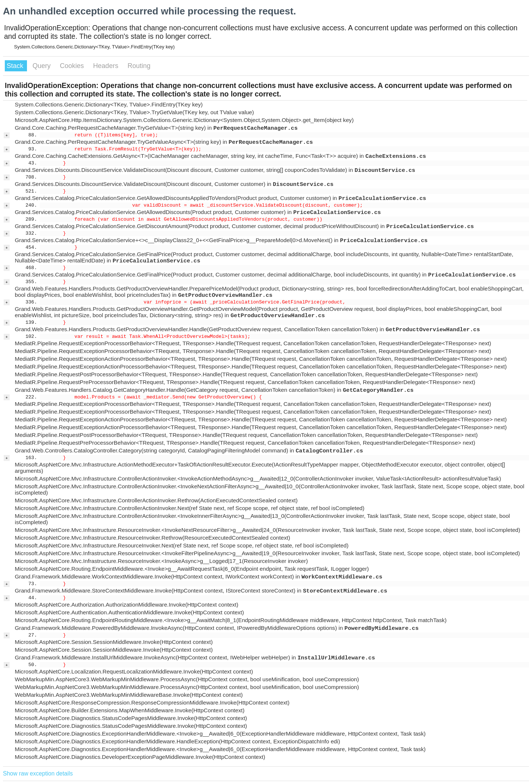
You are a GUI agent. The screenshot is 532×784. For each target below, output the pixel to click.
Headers (107, 66)
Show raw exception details (38, 773)
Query (42, 66)
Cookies (73, 66)
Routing (139, 66)
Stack (16, 66)
